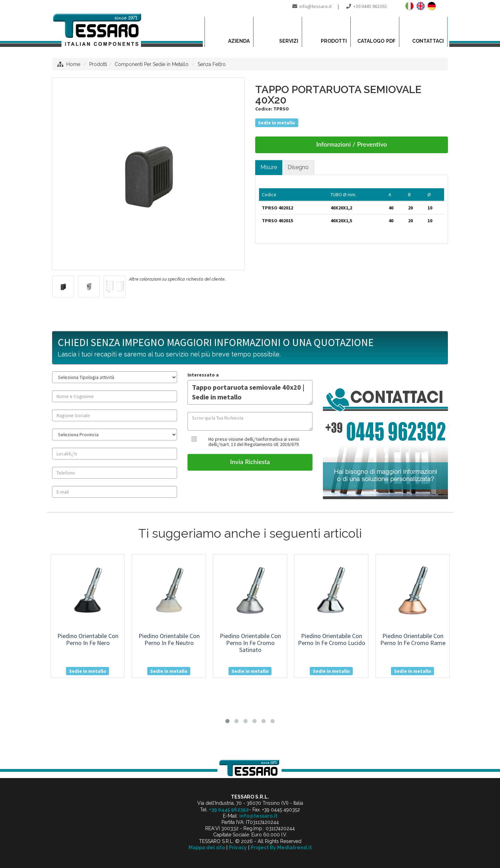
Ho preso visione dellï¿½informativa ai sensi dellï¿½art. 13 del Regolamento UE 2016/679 (254, 442)
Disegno (298, 167)
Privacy (238, 848)
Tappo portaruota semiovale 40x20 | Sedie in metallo (250, 392)
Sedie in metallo (277, 123)
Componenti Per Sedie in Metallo (152, 64)
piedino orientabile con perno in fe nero (88, 639)
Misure (269, 167)
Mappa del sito (207, 848)
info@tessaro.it (315, 6)
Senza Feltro (212, 64)
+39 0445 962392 (370, 6)
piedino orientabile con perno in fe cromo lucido (332, 639)
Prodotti (98, 64)
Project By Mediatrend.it (281, 848)
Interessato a (203, 375)
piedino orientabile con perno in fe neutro (169, 639)
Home (73, 64)
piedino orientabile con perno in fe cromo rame (413, 639)
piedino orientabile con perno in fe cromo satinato (250, 643)
